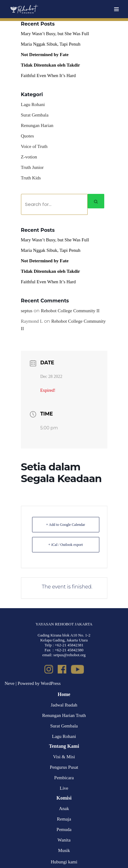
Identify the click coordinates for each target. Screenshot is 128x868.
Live (64, 788)
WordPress (51, 683)
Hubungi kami (64, 862)
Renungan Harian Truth (64, 715)
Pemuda (64, 829)
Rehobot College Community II (70, 311)
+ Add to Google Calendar (66, 525)
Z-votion (29, 157)
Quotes (28, 136)
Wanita (64, 840)
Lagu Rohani (33, 104)
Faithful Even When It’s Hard (48, 76)
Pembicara (64, 778)
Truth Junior (32, 167)
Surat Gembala (35, 115)
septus (27, 311)
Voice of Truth (34, 146)
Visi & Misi (64, 757)
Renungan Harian (37, 125)
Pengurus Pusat (64, 767)
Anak (64, 809)
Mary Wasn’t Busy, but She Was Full (55, 34)
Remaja (64, 819)
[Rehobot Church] (24, 9)
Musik (64, 850)
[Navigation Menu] (116, 9)
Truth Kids (31, 178)
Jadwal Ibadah (64, 705)
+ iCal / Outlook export (65, 545)
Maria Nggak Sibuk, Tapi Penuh (51, 44)
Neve (10, 683)
